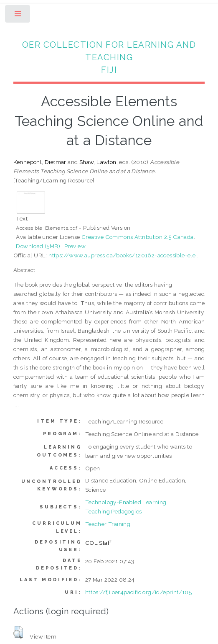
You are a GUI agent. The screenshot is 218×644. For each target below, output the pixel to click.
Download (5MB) (38, 246)
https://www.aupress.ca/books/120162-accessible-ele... (124, 255)
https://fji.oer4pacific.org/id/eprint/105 (138, 592)
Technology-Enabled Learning (126, 502)
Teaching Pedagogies (114, 511)
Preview (75, 246)
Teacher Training (108, 524)
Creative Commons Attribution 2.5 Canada (138, 237)
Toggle (18, 16)
